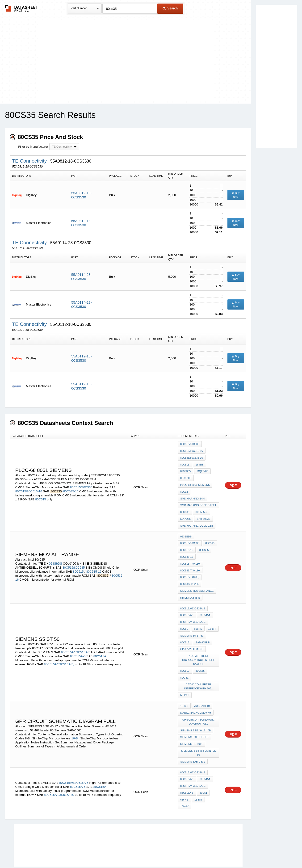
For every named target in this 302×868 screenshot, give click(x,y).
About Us (239, 852)
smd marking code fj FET (198, 501)
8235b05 (185, 470)
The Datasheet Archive (22, 8)
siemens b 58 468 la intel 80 (199, 729)
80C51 (184, 611)
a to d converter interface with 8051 (198, 666)
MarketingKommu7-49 (196, 691)
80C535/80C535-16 (192, 457)
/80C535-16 (70, 489)
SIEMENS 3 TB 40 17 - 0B (195, 708)
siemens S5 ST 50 (192, 618)
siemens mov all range (197, 575)
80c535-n (201, 508)
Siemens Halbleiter (194, 714)
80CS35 (185, 544)
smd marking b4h (192, 495)
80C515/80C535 (81, 485)
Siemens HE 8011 (191, 721)
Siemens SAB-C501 (193, 737)
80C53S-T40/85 (189, 569)
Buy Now (236, 195)
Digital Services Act (197, 852)
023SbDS (55, 553)
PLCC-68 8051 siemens (195, 482)
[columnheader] (69, 436)
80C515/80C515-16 (29, 489)
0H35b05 (186, 476)
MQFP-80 (202, 470)
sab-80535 (203, 514)
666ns (198, 611)
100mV (212, 773)
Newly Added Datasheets (74, 852)
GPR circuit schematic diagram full (198, 699)
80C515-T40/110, (190, 550)
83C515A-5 (78, 638)
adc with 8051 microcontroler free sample (199, 641)
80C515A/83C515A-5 (75, 634)
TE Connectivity (30, 161)
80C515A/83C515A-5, (59, 646)
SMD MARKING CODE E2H (197, 520)
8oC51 (184, 658)
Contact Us (221, 852)
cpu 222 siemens (192, 630)
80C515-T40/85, (190, 563)
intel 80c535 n (190, 582)
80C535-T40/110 (190, 556)
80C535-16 (202, 544)
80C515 (41, 497)
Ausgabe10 (202, 685)
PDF (233, 483)
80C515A (100, 638)
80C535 (185, 508)
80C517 (185, 651)
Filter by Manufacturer (33, 147)
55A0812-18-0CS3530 (82, 195)
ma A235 (185, 514)
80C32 (184, 489)
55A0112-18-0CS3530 (82, 358)
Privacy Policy (104, 852)
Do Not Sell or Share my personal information (149, 852)
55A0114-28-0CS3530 (82, 277)
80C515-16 (94, 561)
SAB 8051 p (202, 624)
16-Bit (75, 715)
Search (170, 8)
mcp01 (185, 674)
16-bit (199, 463)
